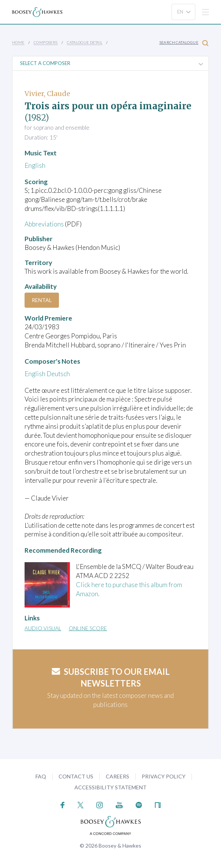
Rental (42, 300)
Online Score (88, 628)
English (35, 165)
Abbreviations (44, 224)
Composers (46, 42)
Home (18, 42)
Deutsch (58, 374)
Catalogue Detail (85, 42)
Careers (117, 776)
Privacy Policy (164, 776)
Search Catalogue (184, 43)
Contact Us (76, 776)
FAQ (41, 776)
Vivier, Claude (47, 94)
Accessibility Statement (110, 787)
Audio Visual (43, 628)
